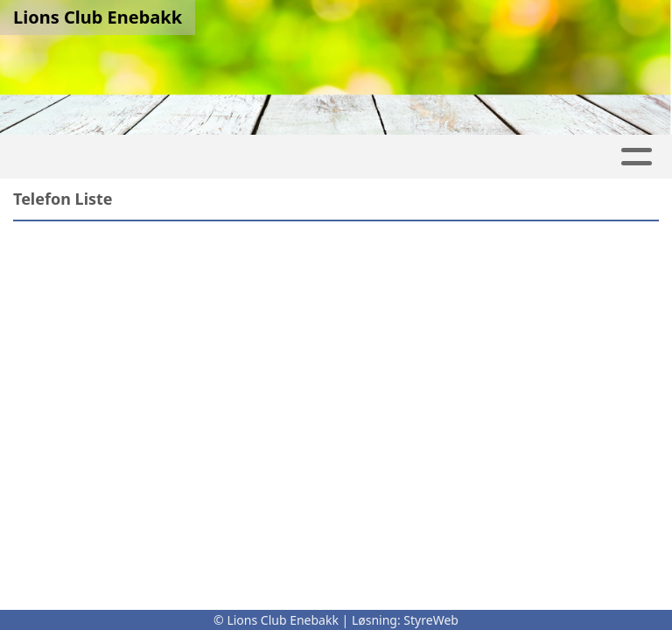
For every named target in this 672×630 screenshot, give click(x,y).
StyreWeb (431, 620)
